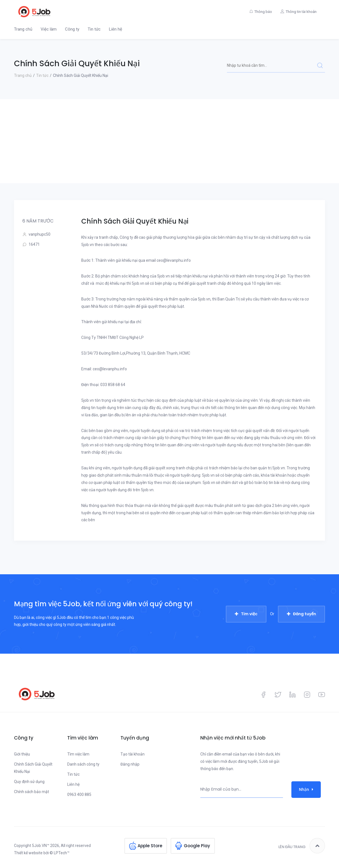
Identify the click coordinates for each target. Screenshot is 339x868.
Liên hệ (116, 29)
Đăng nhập (130, 764)
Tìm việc (249, 614)
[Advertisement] (169, 141)
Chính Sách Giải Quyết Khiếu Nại (33, 768)
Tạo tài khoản (133, 754)
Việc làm (49, 29)
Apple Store (150, 846)
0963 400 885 (79, 794)
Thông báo (263, 12)
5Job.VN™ (41, 846)
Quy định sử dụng (29, 782)
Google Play (197, 846)
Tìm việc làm (78, 754)
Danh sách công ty (83, 764)
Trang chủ (23, 29)
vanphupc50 (36, 234)
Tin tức (94, 29)
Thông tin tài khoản (301, 12)
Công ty (72, 29)
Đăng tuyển (305, 614)
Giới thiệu (22, 754)
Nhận (306, 789)
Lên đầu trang (302, 846)
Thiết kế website (28, 853)
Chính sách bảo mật (32, 792)
